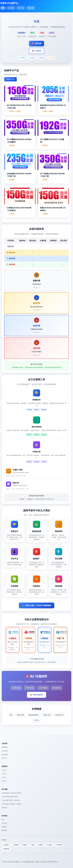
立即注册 (37, 44)
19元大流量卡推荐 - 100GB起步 (11, 800)
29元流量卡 (49, 845)
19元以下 (4, 770)
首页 (3, 8)
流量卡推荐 (20, 715)
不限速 (33, 845)
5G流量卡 (25, 845)
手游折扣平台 (59, 715)
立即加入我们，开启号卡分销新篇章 (37, 606)
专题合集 (31, 8)
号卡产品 (21, 8)
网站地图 (4, 830)
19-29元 (4, 774)
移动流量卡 (5, 755)
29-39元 (4, 777)
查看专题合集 (37, 695)
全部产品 (4, 758)
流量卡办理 (47, 715)
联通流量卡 (5, 747)
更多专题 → (5, 808)
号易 (11, 715)
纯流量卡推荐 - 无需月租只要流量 (11, 793)
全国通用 (40, 845)
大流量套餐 (16, 845)
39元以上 (4, 781)
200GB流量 (6, 849)
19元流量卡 (6, 845)
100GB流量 (59, 845)
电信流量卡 (5, 751)
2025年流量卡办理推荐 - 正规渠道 (12, 804)
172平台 (37, 720)
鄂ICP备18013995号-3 (50, 862)
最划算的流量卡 (34, 715)
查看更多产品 (10, 79)
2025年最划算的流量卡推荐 (10, 797)
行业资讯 (11, 8)
